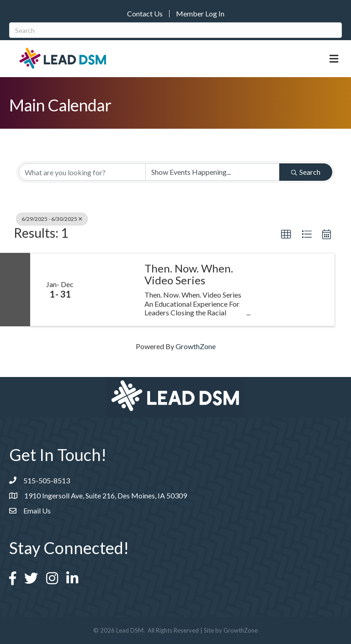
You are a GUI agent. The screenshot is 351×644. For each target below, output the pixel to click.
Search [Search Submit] (306, 172)
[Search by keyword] (82, 172)
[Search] (175, 30)
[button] (286, 235)
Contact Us (145, 14)
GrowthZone (196, 346)
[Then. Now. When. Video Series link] (112, 290)
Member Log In (200, 14)
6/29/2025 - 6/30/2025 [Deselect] (52, 219)
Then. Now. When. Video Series (189, 275)
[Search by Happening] (213, 172)
